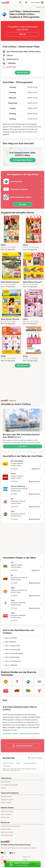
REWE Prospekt (6, 803)
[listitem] (11, 233)
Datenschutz (5, 860)
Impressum (26, 857)
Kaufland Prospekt (7, 800)
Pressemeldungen (7, 835)
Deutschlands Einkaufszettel (10, 826)
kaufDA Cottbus (8, 763)
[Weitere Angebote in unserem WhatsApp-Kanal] (20, 864)
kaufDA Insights (6, 829)
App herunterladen (7, 832)
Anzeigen (40, 7)
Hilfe (2, 857)
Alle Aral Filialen (22, 73)
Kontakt (25, 860)
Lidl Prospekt (5, 817)
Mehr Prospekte (22, 365)
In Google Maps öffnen (22, 160)
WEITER (22, 34)
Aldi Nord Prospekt (7, 811)
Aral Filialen (6, 766)
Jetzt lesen (23, 446)
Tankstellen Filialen (30, 763)
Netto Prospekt (6, 814)
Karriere (4, 788)
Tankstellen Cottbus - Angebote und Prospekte (21, 734)
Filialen (18, 763)
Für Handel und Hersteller (9, 785)
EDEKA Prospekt (6, 797)
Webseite (12, 63)
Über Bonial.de (6, 782)
